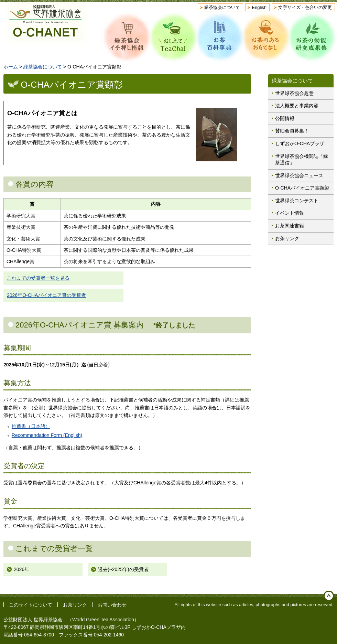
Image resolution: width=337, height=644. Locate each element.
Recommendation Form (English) (47, 435)
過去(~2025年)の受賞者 (123, 569)
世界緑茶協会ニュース (299, 175)
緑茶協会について (222, 7)
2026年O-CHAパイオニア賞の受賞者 (46, 295)
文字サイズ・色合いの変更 (305, 7)
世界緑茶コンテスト (297, 201)
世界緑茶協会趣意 (294, 93)
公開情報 (285, 118)
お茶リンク (287, 238)
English (259, 7)
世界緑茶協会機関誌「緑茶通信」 (302, 160)
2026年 (21, 569)
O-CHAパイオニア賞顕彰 (302, 188)
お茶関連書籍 (290, 226)
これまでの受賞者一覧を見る (38, 278)
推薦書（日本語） (31, 426)
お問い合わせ (112, 605)
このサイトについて (31, 605)
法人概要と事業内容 (297, 106)
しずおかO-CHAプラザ (300, 143)
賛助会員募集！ (292, 131)
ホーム (11, 67)
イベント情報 (290, 213)
